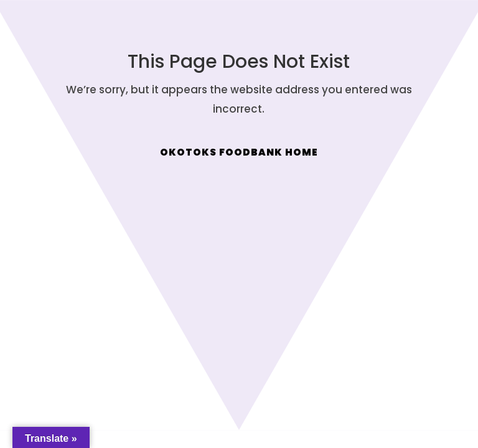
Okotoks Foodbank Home (239, 152)
